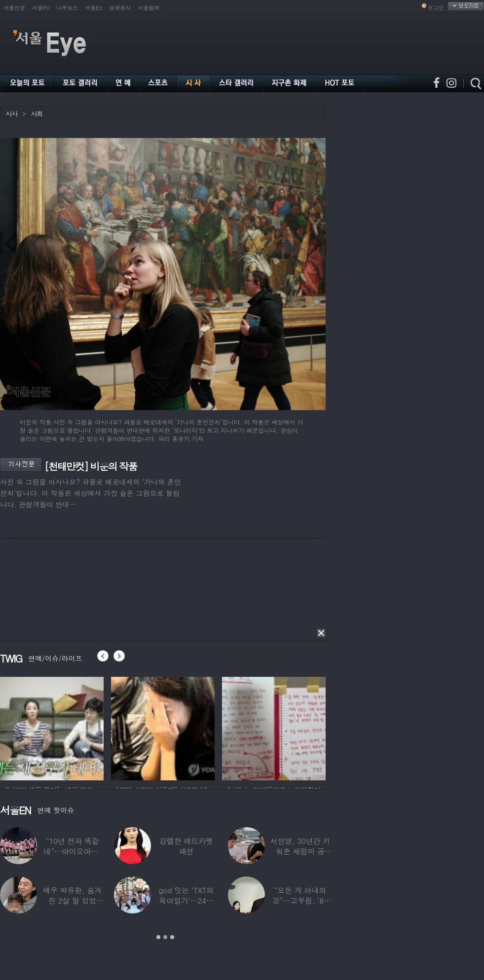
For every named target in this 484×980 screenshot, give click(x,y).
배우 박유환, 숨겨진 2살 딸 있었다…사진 (72, 900)
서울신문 (14, 8)
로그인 (436, 8)
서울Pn (41, 8)
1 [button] (158, 937)
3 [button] (172, 937)
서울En (93, 8)
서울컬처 (149, 8)
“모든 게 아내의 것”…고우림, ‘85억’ (300, 900)
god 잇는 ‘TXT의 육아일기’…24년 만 (186, 900)
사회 (37, 114)
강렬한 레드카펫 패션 (186, 846)
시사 (11, 114)
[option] (70, 727)
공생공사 (120, 8)
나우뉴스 (67, 8)
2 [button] (165, 937)
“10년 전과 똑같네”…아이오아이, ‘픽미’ (73, 851)
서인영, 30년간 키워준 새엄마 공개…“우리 (300, 851)
